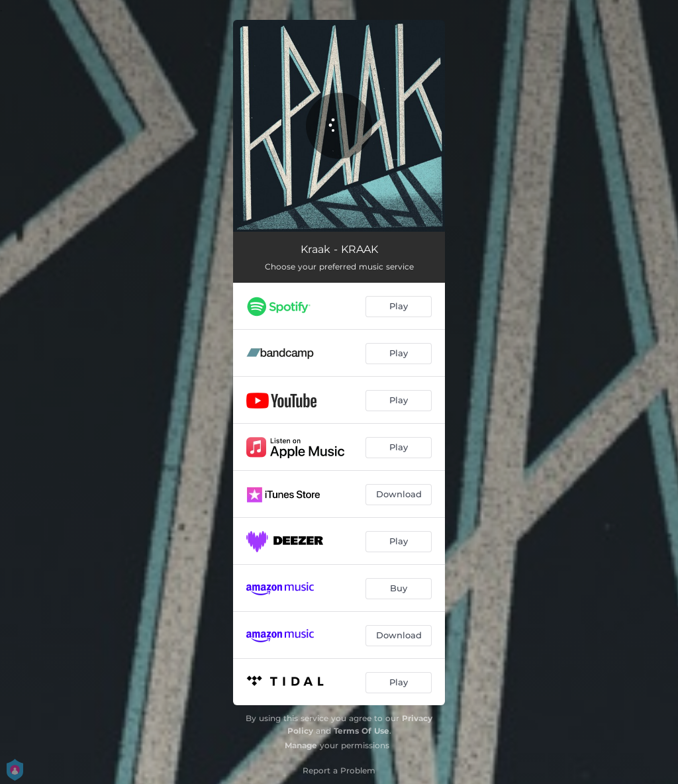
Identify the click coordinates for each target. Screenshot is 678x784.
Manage (301, 745)
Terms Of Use (362, 731)
